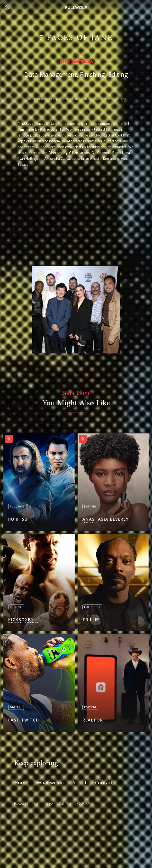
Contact (104, 783)
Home (21, 783)
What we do (50, 783)
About (79, 783)
